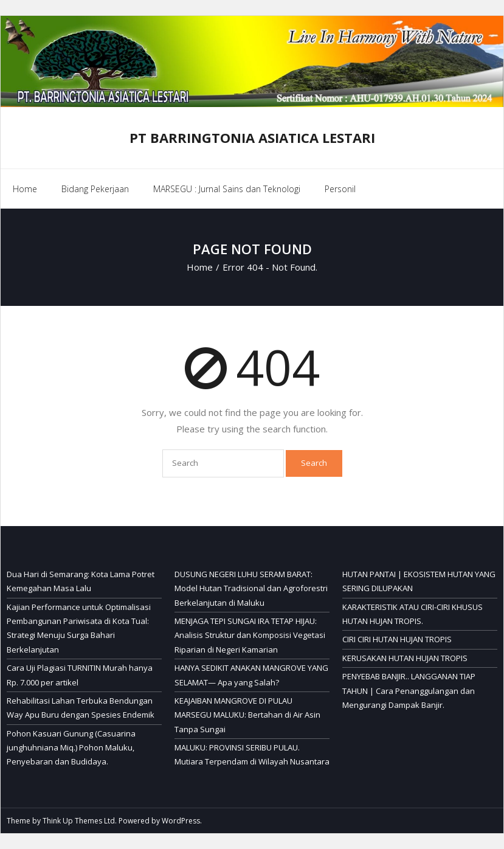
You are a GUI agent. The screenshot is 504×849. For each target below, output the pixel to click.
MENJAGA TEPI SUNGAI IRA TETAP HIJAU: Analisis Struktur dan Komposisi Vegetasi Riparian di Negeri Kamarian (250, 635)
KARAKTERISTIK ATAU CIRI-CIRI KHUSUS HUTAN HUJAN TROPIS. (413, 614)
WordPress (181, 821)
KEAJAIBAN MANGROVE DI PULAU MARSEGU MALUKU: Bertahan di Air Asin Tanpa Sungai (247, 715)
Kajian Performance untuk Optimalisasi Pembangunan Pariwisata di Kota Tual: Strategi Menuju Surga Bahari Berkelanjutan (79, 628)
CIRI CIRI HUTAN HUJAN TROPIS (397, 639)
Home (25, 189)
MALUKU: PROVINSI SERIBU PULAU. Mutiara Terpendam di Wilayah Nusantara (252, 754)
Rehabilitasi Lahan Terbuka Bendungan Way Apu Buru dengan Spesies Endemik (81, 708)
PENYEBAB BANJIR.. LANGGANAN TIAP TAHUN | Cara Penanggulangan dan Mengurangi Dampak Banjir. (409, 691)
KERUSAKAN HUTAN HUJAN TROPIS (405, 658)
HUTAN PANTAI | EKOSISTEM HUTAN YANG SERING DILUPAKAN (419, 581)
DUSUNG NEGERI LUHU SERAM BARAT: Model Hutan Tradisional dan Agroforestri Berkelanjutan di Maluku (251, 588)
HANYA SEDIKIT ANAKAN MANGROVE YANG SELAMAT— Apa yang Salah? (251, 675)
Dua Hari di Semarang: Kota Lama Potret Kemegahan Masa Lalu (81, 581)
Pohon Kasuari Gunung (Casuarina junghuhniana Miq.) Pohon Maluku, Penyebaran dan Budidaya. (71, 748)
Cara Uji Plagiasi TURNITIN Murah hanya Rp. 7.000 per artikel (80, 675)
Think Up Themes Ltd (79, 821)
